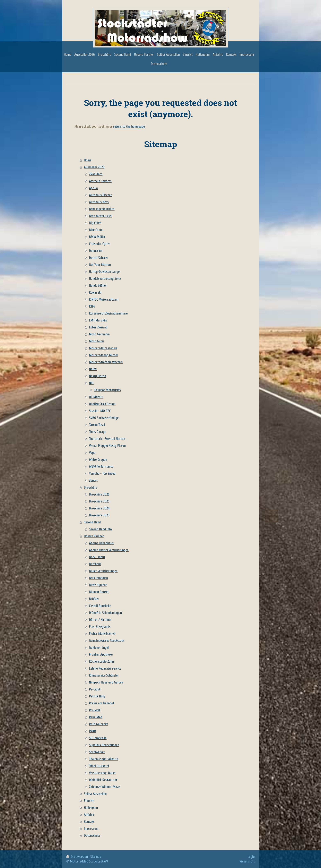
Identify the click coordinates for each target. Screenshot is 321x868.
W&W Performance (101, 467)
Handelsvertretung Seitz (105, 279)
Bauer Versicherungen (103, 571)
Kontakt (89, 822)
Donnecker (96, 251)
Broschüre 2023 (99, 515)
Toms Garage (98, 432)
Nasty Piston (98, 376)
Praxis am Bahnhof (102, 703)
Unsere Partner (94, 536)
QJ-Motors (96, 397)
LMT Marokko (98, 320)
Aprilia (93, 188)
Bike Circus (96, 230)
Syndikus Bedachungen (104, 745)
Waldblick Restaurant (103, 780)
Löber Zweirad (98, 327)
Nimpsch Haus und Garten (106, 682)
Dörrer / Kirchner (100, 620)
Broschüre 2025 (99, 501)
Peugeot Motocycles (108, 390)
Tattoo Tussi (97, 425)
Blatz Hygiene (98, 585)
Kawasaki (95, 293)
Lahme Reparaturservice (105, 668)
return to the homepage (129, 126)
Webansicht (247, 861)
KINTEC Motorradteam (104, 299)
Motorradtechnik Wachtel (106, 362)
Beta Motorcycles (101, 216)
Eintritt (89, 801)
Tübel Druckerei (99, 766)
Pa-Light (95, 689)
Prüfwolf (95, 710)
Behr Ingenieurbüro (102, 209)
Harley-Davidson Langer (105, 272)
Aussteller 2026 (94, 167)
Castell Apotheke (100, 606)
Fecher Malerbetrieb (102, 634)
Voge (92, 453)
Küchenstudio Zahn (101, 661)
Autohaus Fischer (100, 195)
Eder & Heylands (100, 627)
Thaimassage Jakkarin (104, 759)
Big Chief (95, 223)
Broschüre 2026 (99, 494)
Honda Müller (98, 286)
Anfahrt (89, 815)
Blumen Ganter (99, 592)
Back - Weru (97, 557)
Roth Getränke (99, 724)
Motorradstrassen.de (103, 348)
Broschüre (91, 487)
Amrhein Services (100, 181)
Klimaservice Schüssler (104, 675)
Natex (93, 369)
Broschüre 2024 (99, 508)
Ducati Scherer (99, 258)
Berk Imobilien (98, 578)
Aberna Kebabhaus (101, 543)
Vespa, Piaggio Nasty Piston (107, 446)
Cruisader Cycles (100, 244)
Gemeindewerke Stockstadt (107, 641)
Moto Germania (99, 334)
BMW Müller (97, 237)
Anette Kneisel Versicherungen (109, 550)
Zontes (93, 480)
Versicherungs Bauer (102, 773)
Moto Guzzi (96, 341)
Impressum (91, 829)
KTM (92, 306)
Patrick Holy (97, 696)
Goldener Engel (99, 648)
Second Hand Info (100, 529)
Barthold (95, 564)
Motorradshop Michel (103, 355)
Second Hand (92, 522)
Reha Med (96, 717)
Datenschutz (92, 836)
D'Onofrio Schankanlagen (105, 613)
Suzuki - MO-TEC (100, 411)
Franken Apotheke (101, 655)
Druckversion (77, 857)
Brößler (94, 599)
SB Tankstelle (98, 738)
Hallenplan (91, 808)
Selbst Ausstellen (95, 794)
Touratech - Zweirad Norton (107, 439)
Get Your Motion (100, 265)
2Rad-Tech (96, 174)
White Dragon (98, 460)
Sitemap (96, 857)
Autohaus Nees (99, 202)
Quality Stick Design (102, 404)
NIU (91, 383)
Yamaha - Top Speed (102, 474)
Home (88, 160)
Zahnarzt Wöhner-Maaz (105, 787)
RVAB (93, 731)
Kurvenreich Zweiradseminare (108, 313)
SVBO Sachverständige (104, 418)
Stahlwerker (97, 752)
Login (251, 857)
